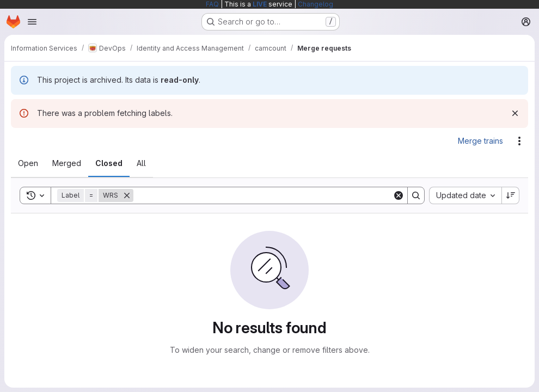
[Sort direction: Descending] (511, 195)
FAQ (212, 4)
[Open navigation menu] (32, 22)
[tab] (28, 163)
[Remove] (127, 195)
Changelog (316, 4)
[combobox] (465, 195)
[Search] (263, 195)
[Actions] (519, 141)
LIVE (260, 4)
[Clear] (399, 195)
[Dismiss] (515, 113)
